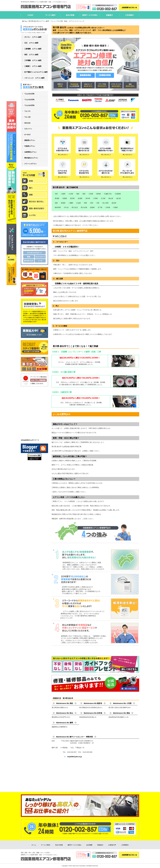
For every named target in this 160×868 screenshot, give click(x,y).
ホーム (34, 845)
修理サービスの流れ (74, 845)
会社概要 (89, 845)
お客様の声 (112, 845)
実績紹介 (100, 845)
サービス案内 (46, 845)
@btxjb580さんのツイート (30, 440)
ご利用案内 (125, 845)
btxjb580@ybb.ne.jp (75, 757)
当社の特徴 (59, 845)
